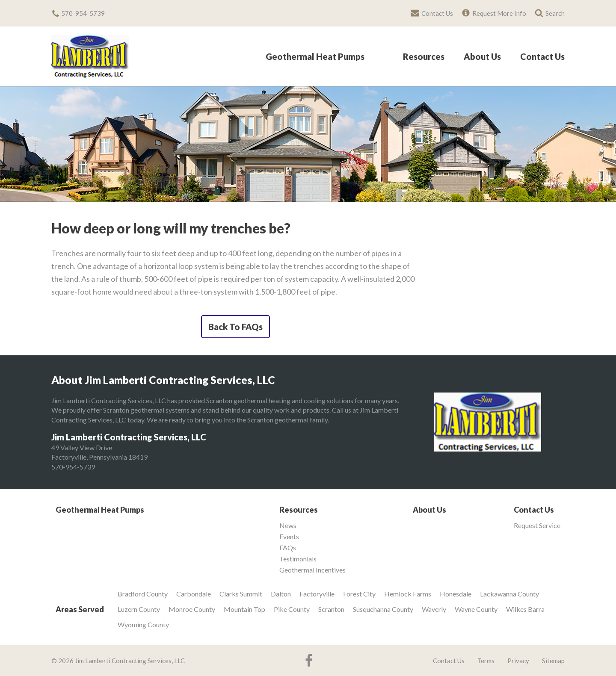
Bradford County (143, 594)
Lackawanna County (509, 594)
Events (289, 537)
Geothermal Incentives (312, 570)
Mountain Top (244, 609)
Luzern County (139, 609)
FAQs (288, 548)
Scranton (331, 609)
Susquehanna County (383, 609)
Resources (424, 57)
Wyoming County (143, 624)
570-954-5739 (73, 467)
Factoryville (317, 594)
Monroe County (192, 609)
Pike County (292, 609)
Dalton (281, 594)
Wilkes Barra (525, 609)
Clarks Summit (241, 594)
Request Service (537, 525)
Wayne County (476, 609)
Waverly (434, 609)
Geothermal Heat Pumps (315, 57)
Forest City (359, 594)
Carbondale (194, 594)
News (288, 525)
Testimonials (298, 559)
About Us (482, 57)
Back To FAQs (235, 327)
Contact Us (542, 57)
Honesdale (456, 594)
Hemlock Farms (408, 594)
